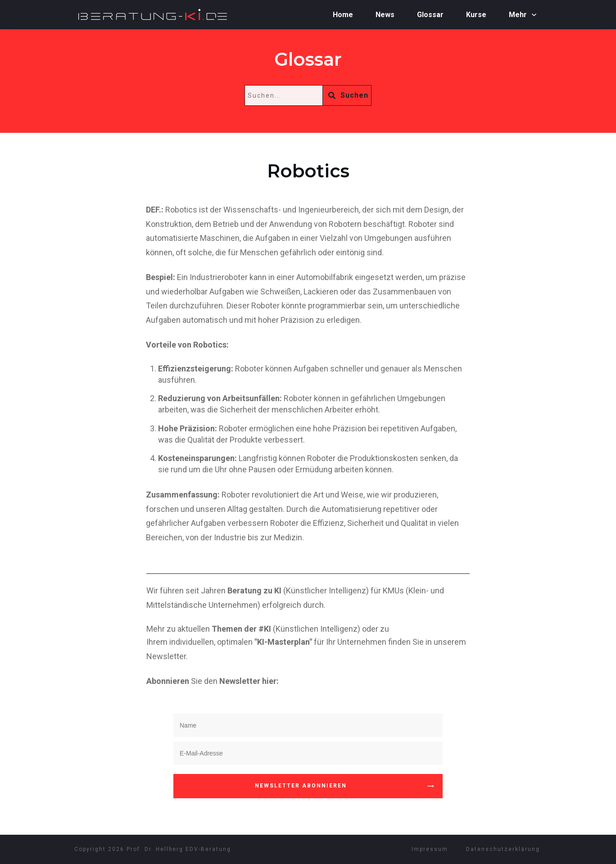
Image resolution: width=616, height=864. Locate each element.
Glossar (308, 59)
